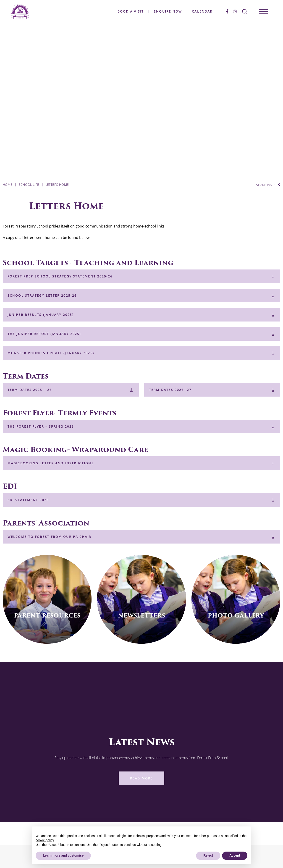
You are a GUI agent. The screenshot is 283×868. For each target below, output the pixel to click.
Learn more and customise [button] (63, 855)
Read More (141, 778)
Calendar (200, 11)
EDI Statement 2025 (28, 500)
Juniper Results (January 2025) (41, 315)
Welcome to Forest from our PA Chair (50, 537)
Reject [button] (208, 855)
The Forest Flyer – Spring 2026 (41, 426)
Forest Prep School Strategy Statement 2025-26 (60, 276)
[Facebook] (225, 11)
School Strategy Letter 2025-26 (42, 295)
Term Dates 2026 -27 (170, 390)
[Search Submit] (243, 11)
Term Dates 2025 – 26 (30, 390)
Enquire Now (166, 11)
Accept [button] (235, 855)
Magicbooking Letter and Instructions (51, 463)
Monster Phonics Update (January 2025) (51, 353)
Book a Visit (129, 11)
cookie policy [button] (45, 840)
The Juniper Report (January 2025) (44, 334)
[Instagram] (233, 11)
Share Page (266, 185)
